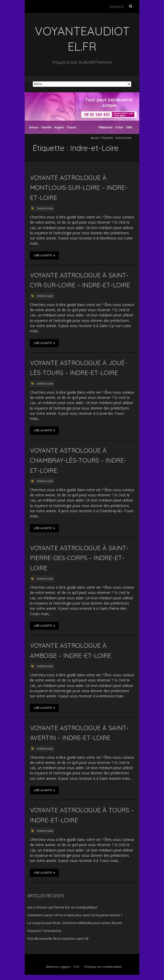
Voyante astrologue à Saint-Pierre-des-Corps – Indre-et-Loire (79, 558)
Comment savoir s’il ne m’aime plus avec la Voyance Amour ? (75, 915)
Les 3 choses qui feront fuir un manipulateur (62, 907)
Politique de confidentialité (103, 967)
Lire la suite (44, 255)
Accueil (95, 138)
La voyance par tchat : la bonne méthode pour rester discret (75, 923)
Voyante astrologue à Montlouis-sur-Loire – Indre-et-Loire (79, 188)
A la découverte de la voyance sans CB (58, 938)
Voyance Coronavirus (44, 931)
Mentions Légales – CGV (63, 967)
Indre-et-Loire (45, 208)
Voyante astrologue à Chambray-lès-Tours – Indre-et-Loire (78, 460)
